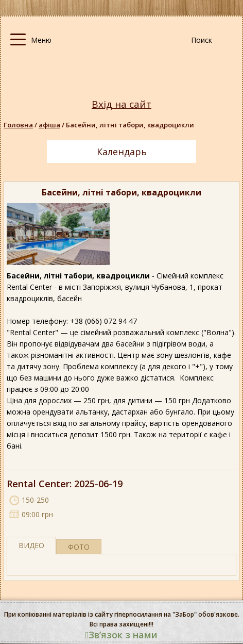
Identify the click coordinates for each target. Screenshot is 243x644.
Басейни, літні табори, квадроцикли (130, 125)
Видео (31, 545)
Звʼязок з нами (122, 635)
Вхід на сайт (121, 104)
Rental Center (38, 484)
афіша (49, 125)
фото (79, 547)
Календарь (122, 152)
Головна (18, 125)
